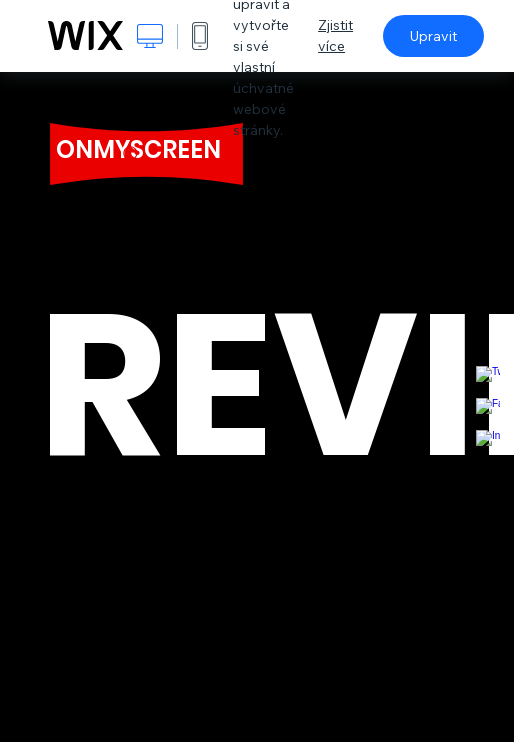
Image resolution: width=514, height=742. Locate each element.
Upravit (433, 36)
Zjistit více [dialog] (335, 35)
